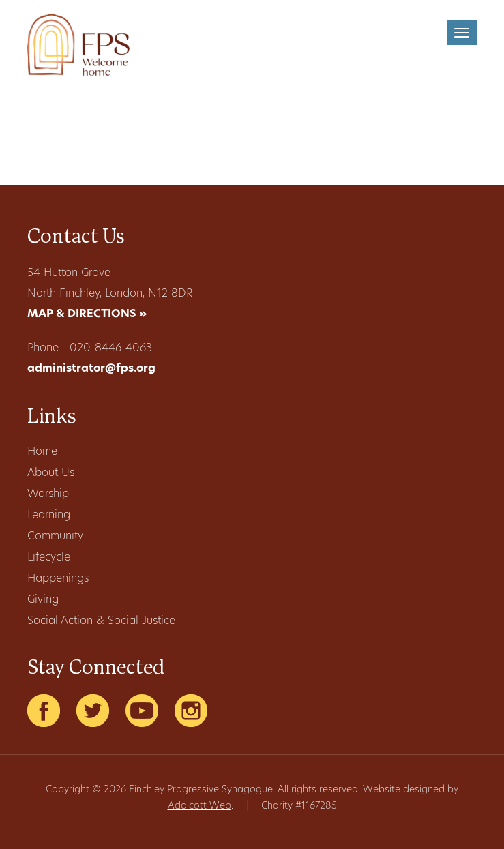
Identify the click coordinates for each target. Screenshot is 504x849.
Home (42, 452)
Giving (43, 600)
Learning (49, 516)
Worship (48, 494)
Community (55, 537)
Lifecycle (49, 558)
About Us (51, 473)
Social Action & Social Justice (101, 621)
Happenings (58, 579)
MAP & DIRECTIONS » (87, 314)
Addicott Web (199, 806)
